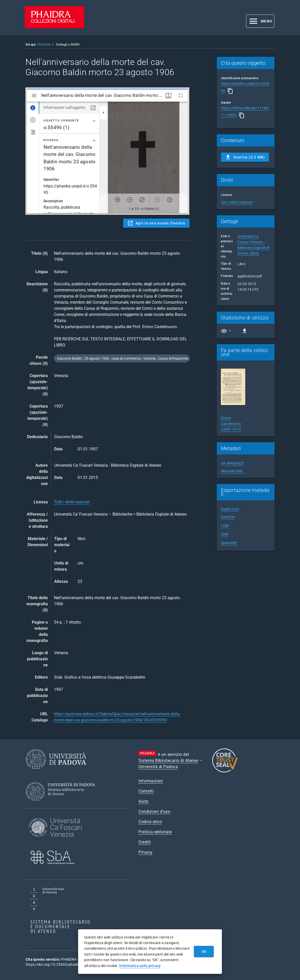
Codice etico (150, 822)
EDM (225, 534)
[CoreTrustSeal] (225, 772)
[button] (260, 21)
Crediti (145, 842)
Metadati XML (232, 471)
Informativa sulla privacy (140, 966)
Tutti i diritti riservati (72, 502)
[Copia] (230, 91)
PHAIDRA (44, 44)
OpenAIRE (229, 543)
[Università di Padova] (56, 773)
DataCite (228, 517)
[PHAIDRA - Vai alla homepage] (54, 27)
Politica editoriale (155, 832)
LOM (225, 526)
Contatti (146, 791)
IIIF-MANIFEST (233, 463)
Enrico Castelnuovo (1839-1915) (231, 424)
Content (107, 151)
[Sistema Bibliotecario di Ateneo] (62, 805)
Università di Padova (158, 767)
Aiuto (144, 801)
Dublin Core (230, 509)
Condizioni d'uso (154, 811)
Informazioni (151, 781)
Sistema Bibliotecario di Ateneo (168, 761)
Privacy (146, 852)
